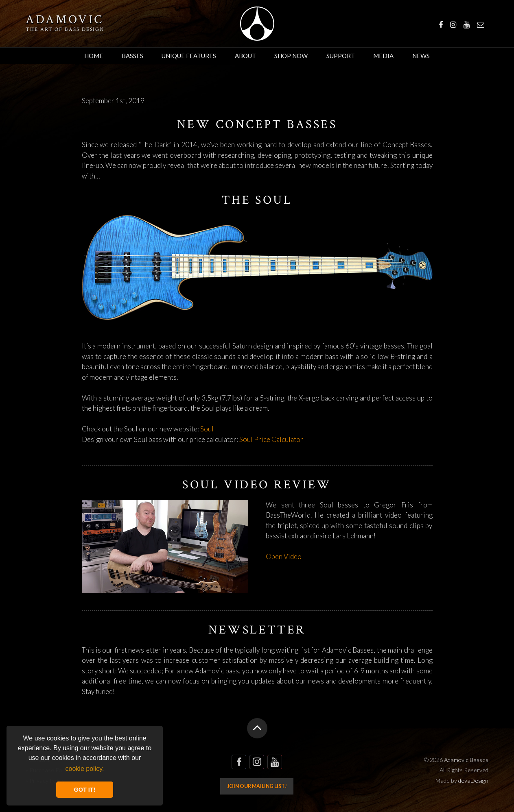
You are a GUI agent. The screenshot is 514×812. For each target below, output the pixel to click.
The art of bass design (65, 29)
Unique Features (189, 56)
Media (383, 56)
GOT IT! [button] (85, 790)
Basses (132, 56)
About (245, 56)
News (421, 56)
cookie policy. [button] (85, 769)
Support (341, 56)
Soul (207, 429)
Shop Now (291, 56)
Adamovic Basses (257, 24)
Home (94, 56)
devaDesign (473, 780)
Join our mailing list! (257, 786)
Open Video (284, 556)
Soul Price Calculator (271, 439)
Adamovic (65, 20)
